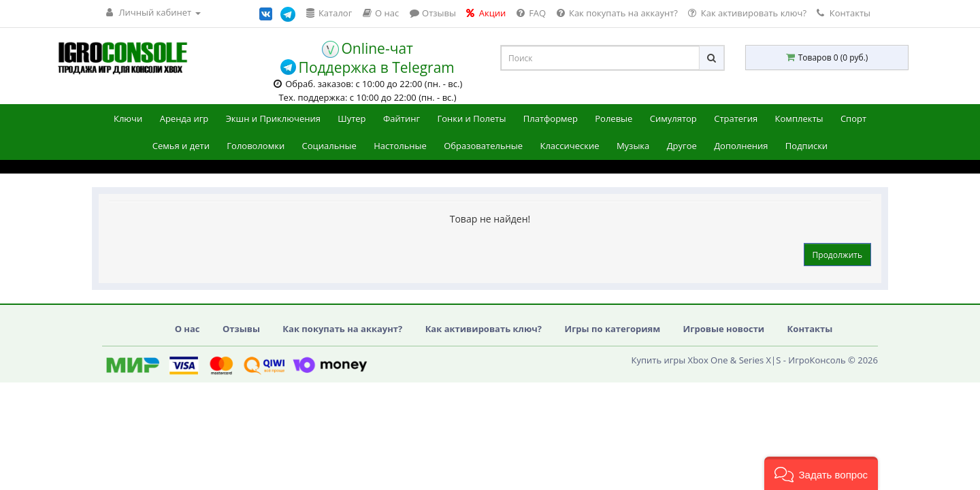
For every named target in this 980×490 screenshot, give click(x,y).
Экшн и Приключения (273, 118)
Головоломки (256, 146)
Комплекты (799, 118)
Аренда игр (184, 118)
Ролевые (614, 118)
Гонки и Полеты (471, 118)
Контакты (844, 13)
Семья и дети (181, 146)
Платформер (551, 118)
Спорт (853, 118)
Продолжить (837, 255)
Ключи (128, 118)
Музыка (633, 146)
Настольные (400, 146)
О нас (187, 329)
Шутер (352, 118)
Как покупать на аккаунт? (342, 329)
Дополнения (741, 146)
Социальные (329, 146)
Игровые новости (724, 329)
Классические (569, 146)
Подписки (806, 146)
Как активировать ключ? (484, 329)
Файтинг (402, 118)
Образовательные (483, 146)
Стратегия (736, 118)
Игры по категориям (612, 329)
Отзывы (241, 329)
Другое (682, 146)
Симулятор (673, 118)
